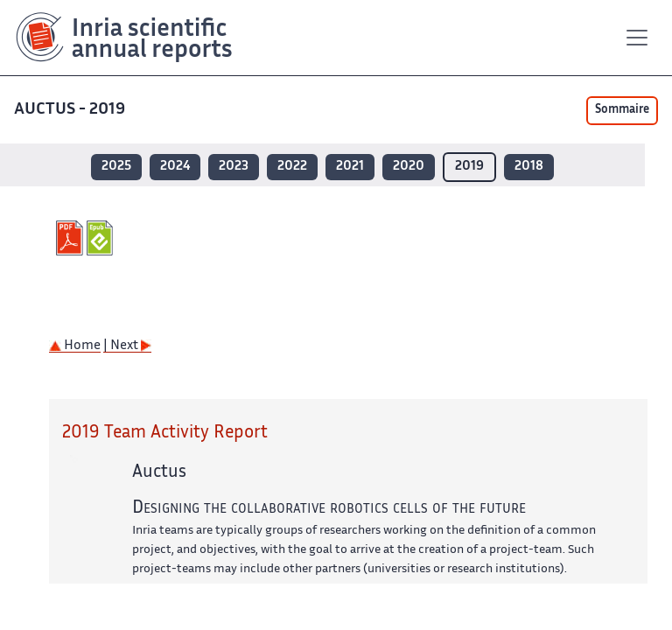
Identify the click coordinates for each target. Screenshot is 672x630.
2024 (175, 167)
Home (75, 346)
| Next (127, 346)
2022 (292, 167)
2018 (529, 167)
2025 (116, 167)
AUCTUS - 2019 (71, 110)
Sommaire (622, 110)
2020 (409, 167)
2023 (234, 167)
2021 (350, 167)
